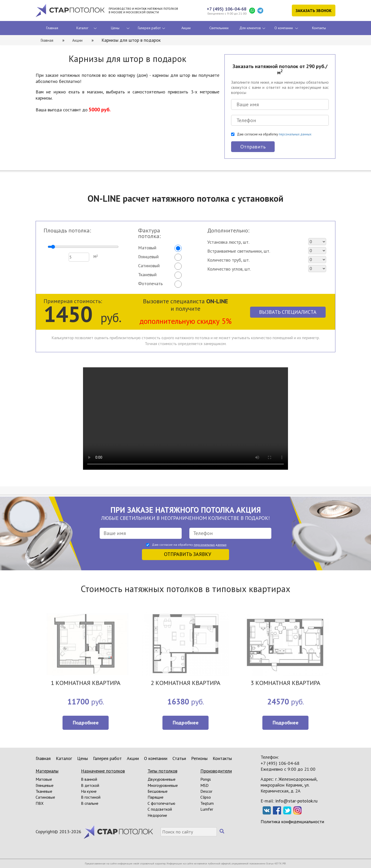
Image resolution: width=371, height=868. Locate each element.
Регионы (199, 758)
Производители (216, 771)
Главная (52, 28)
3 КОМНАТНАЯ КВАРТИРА (285, 683)
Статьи (179, 758)
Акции (186, 28)
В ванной (89, 779)
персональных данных (295, 134)
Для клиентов (250, 28)
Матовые (44, 779)
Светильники (219, 28)
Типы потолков (162, 771)
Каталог (82, 28)
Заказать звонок (314, 10)
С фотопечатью (161, 803)
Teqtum (207, 803)
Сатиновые (45, 797)
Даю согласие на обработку (274, 134)
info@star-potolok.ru (296, 801)
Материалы (47, 771)
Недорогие (157, 815)
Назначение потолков (103, 771)
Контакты (319, 28)
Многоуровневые (163, 785)
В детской (90, 785)
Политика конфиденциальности (292, 822)
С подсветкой (160, 809)
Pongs (206, 779)
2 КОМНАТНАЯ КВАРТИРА (186, 683)
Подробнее (86, 723)
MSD (204, 785)
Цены (115, 28)
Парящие (156, 797)
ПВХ (40, 803)
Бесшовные (158, 791)
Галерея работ (149, 28)
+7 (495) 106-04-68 (227, 9)
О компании (284, 28)
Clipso (206, 797)
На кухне (89, 791)
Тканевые (44, 791)
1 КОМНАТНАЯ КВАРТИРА (86, 683)
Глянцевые (45, 785)
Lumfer (207, 809)
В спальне (90, 803)
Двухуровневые (162, 779)
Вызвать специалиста (288, 312)
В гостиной (91, 797)
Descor (206, 791)
